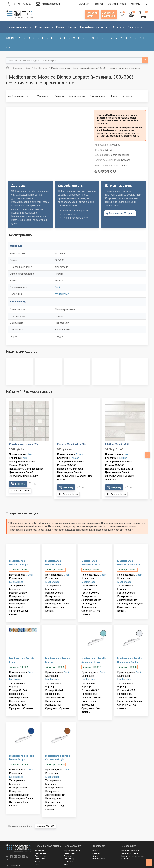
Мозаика (96, 851)
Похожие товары (98, 96)
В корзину (18, 484)
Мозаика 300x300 (45, 826)
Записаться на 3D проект (120, 214)
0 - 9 (8, 47)
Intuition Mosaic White (118, 444)
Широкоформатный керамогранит (72, 852)
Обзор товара (43, 96)
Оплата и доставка (130, 853)
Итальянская (40, 853)
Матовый (68, 864)
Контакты (125, 859)
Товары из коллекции (122, 96)
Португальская (41, 856)
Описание (60, 96)
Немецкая (39, 864)
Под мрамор (69, 859)
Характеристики (77, 96)
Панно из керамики (101, 859)
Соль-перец (69, 862)
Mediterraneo (62, 294)
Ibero (30, 454)
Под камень (69, 856)
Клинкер (96, 853)
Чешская (39, 862)
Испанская (40, 851)
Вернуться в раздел (20, 96)
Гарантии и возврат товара (133, 856)
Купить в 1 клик (20, 491)
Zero (25, 458)
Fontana (75, 458)
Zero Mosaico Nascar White (25, 444)
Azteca (79, 454)
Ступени (96, 856)
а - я (142, 38)
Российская (40, 859)
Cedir (58, 287)
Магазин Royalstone (130, 851)
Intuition (123, 458)
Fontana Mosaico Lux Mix (71, 444)
